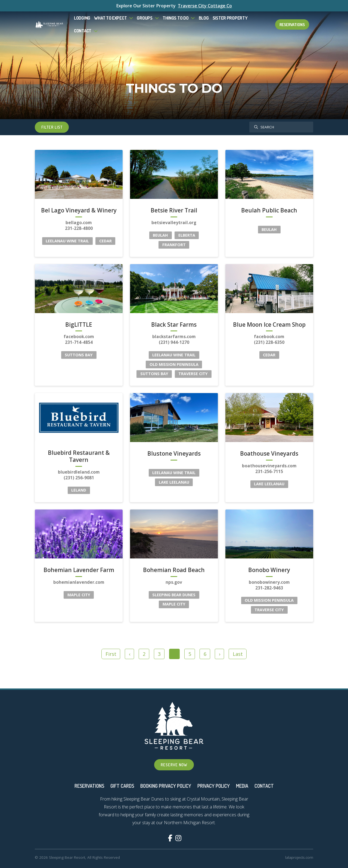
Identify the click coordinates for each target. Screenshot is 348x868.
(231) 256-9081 (79, 478)
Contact (83, 31)
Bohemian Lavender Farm (79, 570)
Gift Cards (122, 786)
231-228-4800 (79, 228)
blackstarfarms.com (174, 337)
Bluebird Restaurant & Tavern (79, 456)
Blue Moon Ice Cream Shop (269, 325)
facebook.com (79, 337)
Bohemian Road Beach (174, 570)
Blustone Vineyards (174, 454)
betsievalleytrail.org (174, 223)
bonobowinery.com (269, 582)
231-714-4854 (79, 342)
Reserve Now (174, 765)
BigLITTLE (79, 325)
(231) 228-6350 (269, 342)
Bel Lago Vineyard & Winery (79, 211)
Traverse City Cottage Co (205, 6)
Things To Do (176, 18)
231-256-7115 (269, 471)
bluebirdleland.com (79, 472)
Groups (145, 18)
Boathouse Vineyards (269, 454)
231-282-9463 (269, 588)
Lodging (82, 18)
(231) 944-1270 (174, 342)
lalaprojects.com (299, 857)
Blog (204, 18)
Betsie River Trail (174, 211)
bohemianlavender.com (79, 582)
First (111, 654)
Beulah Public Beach (269, 211)
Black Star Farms (174, 325)
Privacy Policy (214, 786)
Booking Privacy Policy (166, 786)
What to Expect (110, 18)
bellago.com (79, 223)
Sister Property (230, 18)
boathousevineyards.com (269, 466)
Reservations (292, 24)
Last (238, 654)
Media (242, 786)
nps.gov (174, 582)
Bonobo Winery (269, 570)
